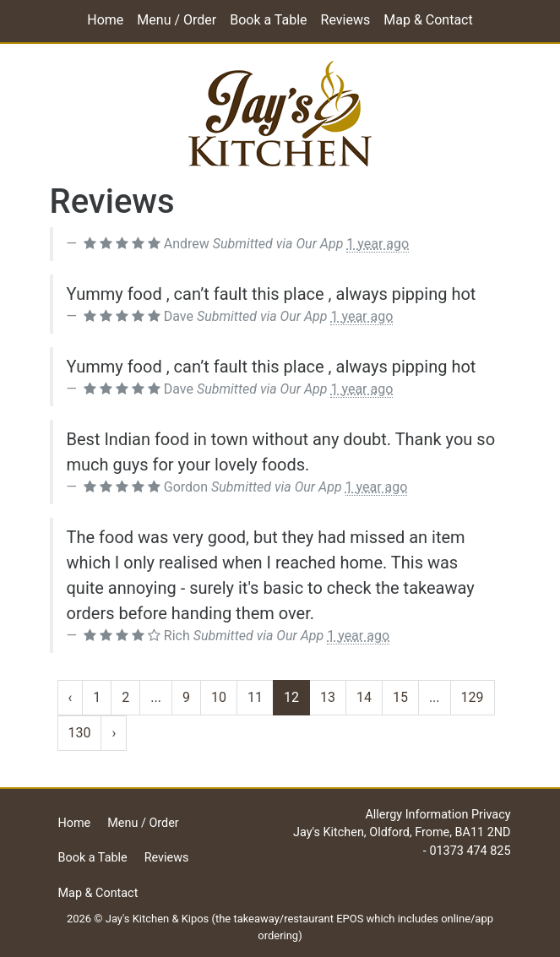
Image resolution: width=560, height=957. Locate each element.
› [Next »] (114, 733)
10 (219, 697)
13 (328, 697)
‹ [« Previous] (71, 697)
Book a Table (268, 20)
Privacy (491, 815)
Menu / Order (177, 20)
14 (364, 697)
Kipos (196, 919)
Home (105, 20)
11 (255, 697)
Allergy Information (416, 815)
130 (80, 733)
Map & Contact (428, 20)
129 (473, 697)
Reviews (346, 20)
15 (400, 697)
